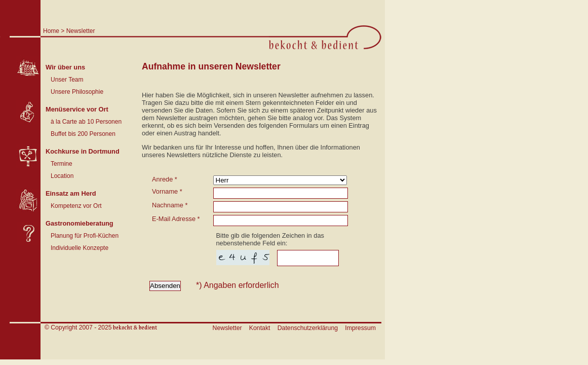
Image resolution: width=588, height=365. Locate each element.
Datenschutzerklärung (308, 328)
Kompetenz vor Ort (76, 206)
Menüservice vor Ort (77, 109)
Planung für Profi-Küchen (85, 236)
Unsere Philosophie (77, 92)
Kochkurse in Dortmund (83, 151)
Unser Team (67, 80)
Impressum (360, 328)
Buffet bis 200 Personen (83, 134)
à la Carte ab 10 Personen (86, 122)
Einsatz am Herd (71, 193)
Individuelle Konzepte (80, 248)
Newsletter (81, 31)
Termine (62, 164)
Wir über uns (65, 67)
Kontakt (260, 328)
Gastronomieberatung (80, 223)
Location (62, 176)
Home (51, 31)
